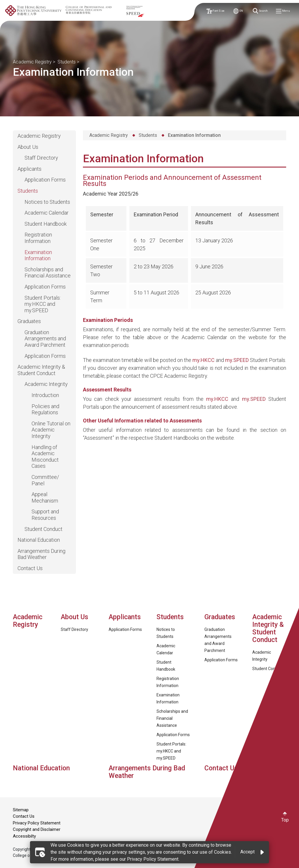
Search (261, 11)
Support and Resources (45, 515)
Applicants (29, 169)
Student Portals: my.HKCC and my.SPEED (43, 304)
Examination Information (38, 255)
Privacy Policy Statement (37, 823)
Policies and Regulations (45, 409)
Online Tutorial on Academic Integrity (51, 430)
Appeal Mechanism (45, 497)
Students (67, 62)
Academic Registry (32, 62)
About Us (28, 147)
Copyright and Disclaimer (37, 829)
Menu (283, 11)
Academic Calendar (47, 213)
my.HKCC (204, 360)
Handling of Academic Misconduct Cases (45, 457)
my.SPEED (237, 360)
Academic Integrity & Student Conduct (41, 370)
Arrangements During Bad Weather (41, 554)
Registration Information (38, 238)
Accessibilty (24, 836)
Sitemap (21, 810)
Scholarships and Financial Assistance (48, 273)
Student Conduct (44, 529)
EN (238, 11)
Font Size (216, 11)
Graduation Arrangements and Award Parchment (45, 339)
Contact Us (30, 568)
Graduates (29, 321)
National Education (39, 540)
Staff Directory (41, 158)
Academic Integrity (46, 384)
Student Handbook (46, 224)
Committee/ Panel (45, 480)
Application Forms (45, 180)
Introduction (45, 395)
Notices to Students (47, 202)
